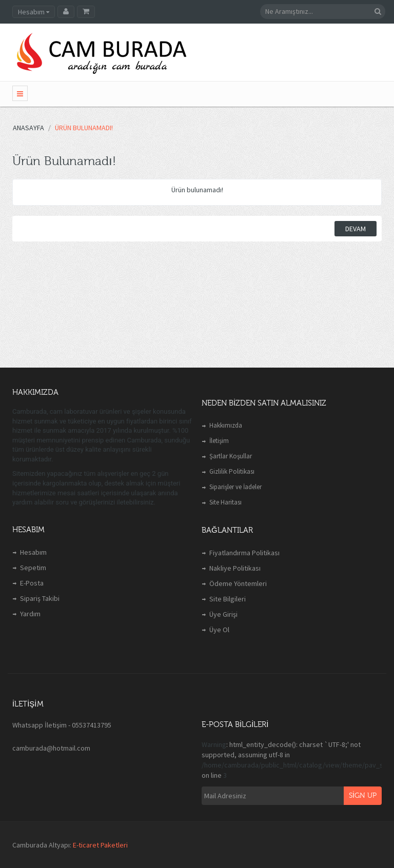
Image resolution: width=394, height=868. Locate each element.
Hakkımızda (226, 425)
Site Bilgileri (228, 599)
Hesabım (33, 552)
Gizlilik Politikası (232, 471)
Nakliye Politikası (235, 568)
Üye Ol (219, 630)
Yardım (30, 614)
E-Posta (32, 583)
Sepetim (33, 568)
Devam (356, 229)
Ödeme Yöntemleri (238, 583)
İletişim (219, 441)
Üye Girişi (223, 614)
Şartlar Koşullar (231, 456)
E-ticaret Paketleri (100, 845)
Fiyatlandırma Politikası (244, 553)
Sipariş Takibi (40, 598)
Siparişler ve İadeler (235, 487)
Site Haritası (225, 502)
